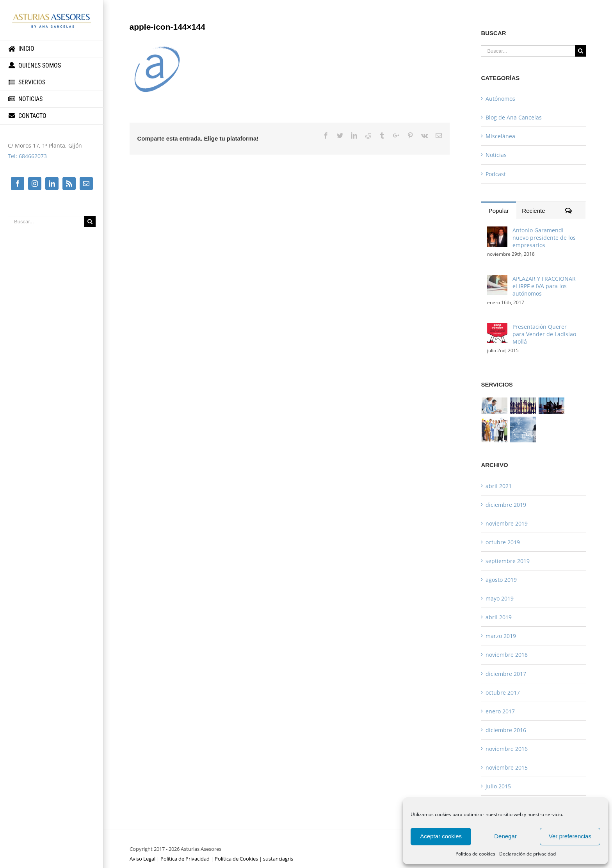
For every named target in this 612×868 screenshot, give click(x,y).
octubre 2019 (503, 542)
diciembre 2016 (506, 730)
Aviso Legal (142, 859)
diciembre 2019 (506, 505)
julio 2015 (498, 786)
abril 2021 (499, 486)
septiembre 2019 (508, 561)
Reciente (533, 211)
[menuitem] (52, 49)
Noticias (496, 155)
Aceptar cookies (441, 836)
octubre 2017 (503, 692)
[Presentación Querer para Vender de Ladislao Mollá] (497, 328)
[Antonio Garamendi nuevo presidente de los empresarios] (497, 232)
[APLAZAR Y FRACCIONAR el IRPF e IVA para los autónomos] (497, 280)
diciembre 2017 (506, 674)
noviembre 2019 (507, 523)
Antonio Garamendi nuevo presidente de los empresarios (544, 238)
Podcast (496, 174)
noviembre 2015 (507, 767)
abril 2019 (499, 617)
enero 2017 (500, 711)
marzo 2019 (501, 636)
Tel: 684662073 (27, 156)
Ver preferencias (570, 836)
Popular (499, 211)
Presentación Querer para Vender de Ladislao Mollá (544, 334)
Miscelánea (500, 136)
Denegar (505, 836)
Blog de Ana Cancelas (514, 117)
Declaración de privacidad (527, 854)
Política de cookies (475, 854)
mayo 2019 (500, 598)
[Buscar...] (46, 222)
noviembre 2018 (507, 655)
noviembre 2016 (507, 749)
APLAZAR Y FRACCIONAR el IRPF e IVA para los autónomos (544, 286)
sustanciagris (278, 859)
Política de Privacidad (185, 859)
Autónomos (500, 99)
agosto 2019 (501, 580)
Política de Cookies (236, 859)
